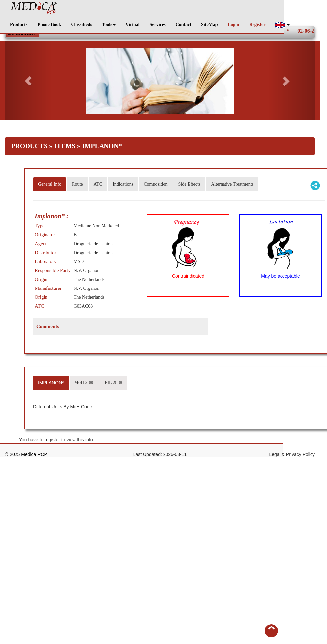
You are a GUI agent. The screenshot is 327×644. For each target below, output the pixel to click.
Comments (48, 326)
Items (65, 146)
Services (158, 25)
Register (257, 25)
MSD (79, 262)
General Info (50, 184)
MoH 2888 (85, 382)
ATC (98, 184)
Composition (156, 184)
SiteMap (209, 25)
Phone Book (49, 25)
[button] (282, 25)
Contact (183, 25)
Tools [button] (109, 25)
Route (77, 184)
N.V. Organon (87, 288)
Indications (123, 184)
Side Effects (190, 184)
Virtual (133, 25)
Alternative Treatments (232, 184)
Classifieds (81, 25)
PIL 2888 (114, 382)
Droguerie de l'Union (93, 244)
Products (19, 25)
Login (234, 25)
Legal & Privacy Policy (292, 454)
